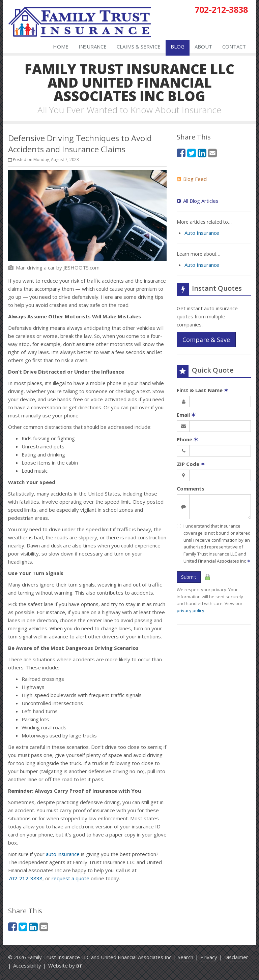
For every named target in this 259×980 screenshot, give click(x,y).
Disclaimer (236, 957)
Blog (178, 46)
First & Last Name (203, 390)
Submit (189, 577)
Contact (234, 46)
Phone (187, 439)
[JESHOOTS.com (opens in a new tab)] (81, 267)
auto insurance (63, 854)
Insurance (93, 46)
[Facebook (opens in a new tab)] (12, 927)
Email (186, 415)
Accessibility (27, 966)
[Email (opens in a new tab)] (44, 927)
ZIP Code (191, 464)
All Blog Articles (198, 201)
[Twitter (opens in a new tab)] (23, 927)
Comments (191, 488)
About (203, 46)
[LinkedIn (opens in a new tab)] (33, 927)
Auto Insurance (202, 233)
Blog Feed (192, 179)
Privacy (209, 957)
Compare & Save (206, 340)
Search (185, 957)
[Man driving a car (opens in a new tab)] (35, 267)
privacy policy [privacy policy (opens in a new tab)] (191, 610)
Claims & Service (139, 46)
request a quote (70, 878)
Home (61, 46)
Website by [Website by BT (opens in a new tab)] (65, 966)
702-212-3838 (25, 878)
